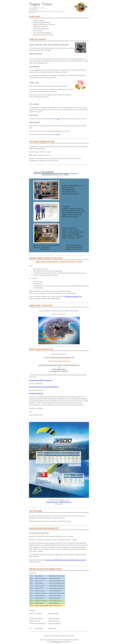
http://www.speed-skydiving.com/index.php (41, 380)
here (58, 119)
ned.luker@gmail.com (52, 502)
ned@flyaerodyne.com (65, 502)
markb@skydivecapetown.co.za (73, 297)
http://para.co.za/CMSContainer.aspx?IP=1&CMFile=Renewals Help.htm (66, 560)
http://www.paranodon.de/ (36, 393)
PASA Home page (65, 521)
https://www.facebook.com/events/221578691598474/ (44, 387)
